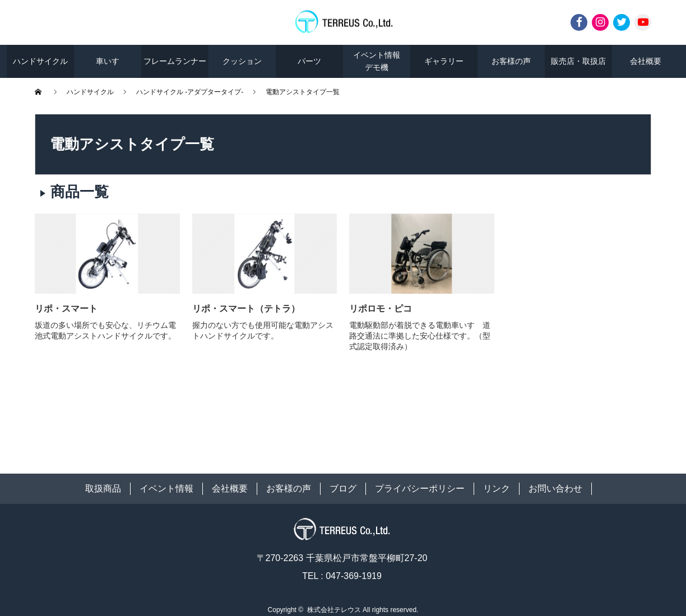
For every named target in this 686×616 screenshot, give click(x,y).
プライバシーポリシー (420, 488)
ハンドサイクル (40, 61)
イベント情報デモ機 (377, 61)
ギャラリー (444, 61)
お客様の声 (511, 61)
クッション (242, 61)
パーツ (309, 61)
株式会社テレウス (334, 610)
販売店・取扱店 (578, 61)
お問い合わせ (555, 488)
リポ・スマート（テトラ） (246, 309)
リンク (497, 488)
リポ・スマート (66, 309)
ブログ (343, 488)
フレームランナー (175, 61)
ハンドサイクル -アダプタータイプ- (190, 92)
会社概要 (646, 61)
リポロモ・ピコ (381, 309)
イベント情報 (166, 488)
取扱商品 (103, 488)
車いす (108, 61)
